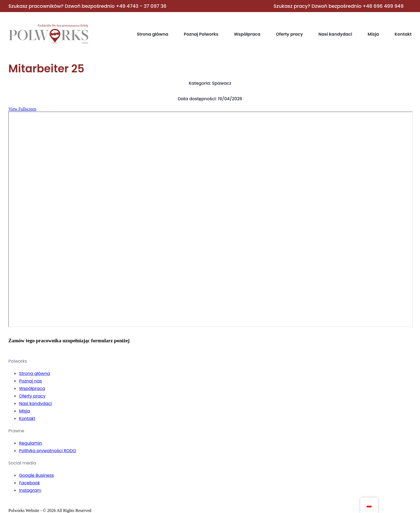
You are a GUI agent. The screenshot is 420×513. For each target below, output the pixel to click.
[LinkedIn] (44, 504)
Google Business (36, 475)
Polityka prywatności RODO (48, 451)
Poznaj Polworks (201, 34)
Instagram (30, 490)
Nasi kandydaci (335, 34)
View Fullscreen (22, 109)
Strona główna (153, 34)
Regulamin (31, 443)
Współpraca (247, 34)
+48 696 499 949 (383, 6)
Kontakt (403, 34)
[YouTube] (34, 504)
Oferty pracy (289, 34)
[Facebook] (12, 504)
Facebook (29, 483)
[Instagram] (23, 504)
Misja (374, 34)
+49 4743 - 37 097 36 (141, 6)
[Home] (49, 43)
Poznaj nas (30, 381)
